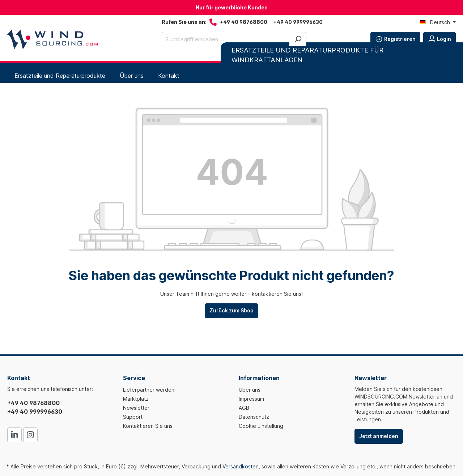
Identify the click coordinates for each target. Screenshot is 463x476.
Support (133, 417)
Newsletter (136, 408)
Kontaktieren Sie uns (148, 426)
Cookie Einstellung (261, 426)
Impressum (251, 399)
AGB (244, 408)
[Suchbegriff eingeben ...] (226, 39)
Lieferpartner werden (149, 390)
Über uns (250, 390)
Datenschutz (254, 417)
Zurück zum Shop (231, 310)
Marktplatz (136, 399)
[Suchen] (298, 39)
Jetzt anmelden (379, 436)
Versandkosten (241, 466)
